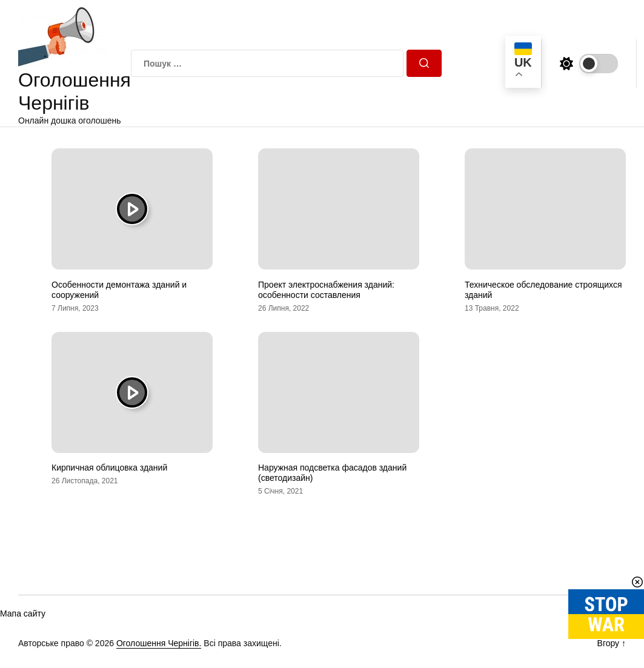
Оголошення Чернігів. (159, 643)
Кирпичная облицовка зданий (109, 468)
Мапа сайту (23, 613)
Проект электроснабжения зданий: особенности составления (326, 290)
